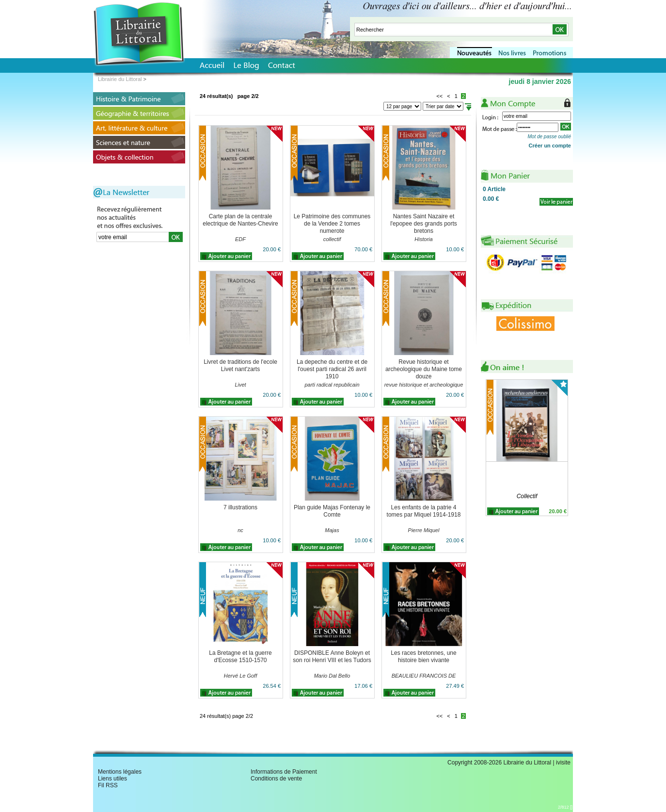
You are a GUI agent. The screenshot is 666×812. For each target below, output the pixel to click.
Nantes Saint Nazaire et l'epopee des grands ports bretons (424, 224)
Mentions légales (120, 772)
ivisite (563, 763)
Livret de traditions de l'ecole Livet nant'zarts (240, 365)
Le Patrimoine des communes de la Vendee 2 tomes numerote (332, 224)
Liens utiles (112, 779)
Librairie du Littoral (120, 79)
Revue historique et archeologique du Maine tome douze (424, 369)
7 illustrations (240, 507)
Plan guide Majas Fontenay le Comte (332, 511)
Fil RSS (108, 785)
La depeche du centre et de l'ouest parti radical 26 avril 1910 (332, 369)
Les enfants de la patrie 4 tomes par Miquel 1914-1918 (424, 511)
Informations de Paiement (284, 772)
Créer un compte (550, 146)
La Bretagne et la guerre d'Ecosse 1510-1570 (240, 657)
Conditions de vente (276, 779)
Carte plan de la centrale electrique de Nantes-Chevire (240, 220)
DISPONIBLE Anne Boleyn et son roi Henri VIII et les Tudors (332, 657)
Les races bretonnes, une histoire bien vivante (423, 657)
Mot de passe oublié (549, 137)
